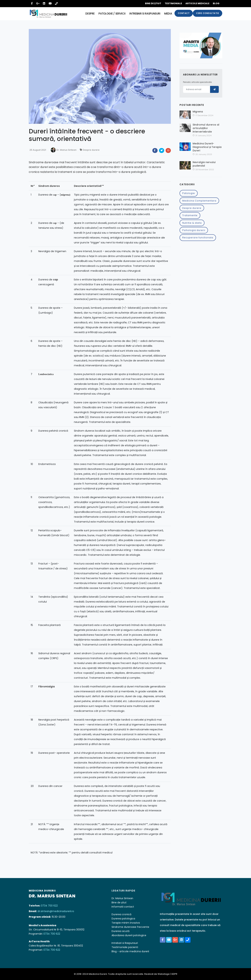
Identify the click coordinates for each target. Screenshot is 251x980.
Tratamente (190, 215)
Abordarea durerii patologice (129, 935)
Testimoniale (173, 3)
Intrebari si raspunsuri (144, 14)
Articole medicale (197, 3)
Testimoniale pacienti (125, 947)
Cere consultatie (208, 13)
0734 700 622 (49, 906)
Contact (184, 13)
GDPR (174, 974)
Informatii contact (123, 907)
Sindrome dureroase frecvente (130, 927)
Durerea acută (120, 931)
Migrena (198, 112)
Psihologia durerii (194, 230)
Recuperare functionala (198, 238)
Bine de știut (153, 3)
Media (168, 14)
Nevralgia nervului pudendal (204, 164)
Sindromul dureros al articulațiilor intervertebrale (206, 128)
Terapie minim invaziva (126, 923)
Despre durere (192, 208)
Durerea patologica (123, 919)
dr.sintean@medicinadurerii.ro (56, 911)
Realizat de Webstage (157, 974)
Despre (89, 14)
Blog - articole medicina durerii (130, 951)
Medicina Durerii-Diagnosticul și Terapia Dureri (207, 147)
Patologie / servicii (111, 14)
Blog (216, 3)
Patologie (189, 193)
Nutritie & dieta (192, 223)
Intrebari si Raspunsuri (125, 943)
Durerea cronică (121, 914)
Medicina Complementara (199, 201)
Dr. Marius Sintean (66, 150)
